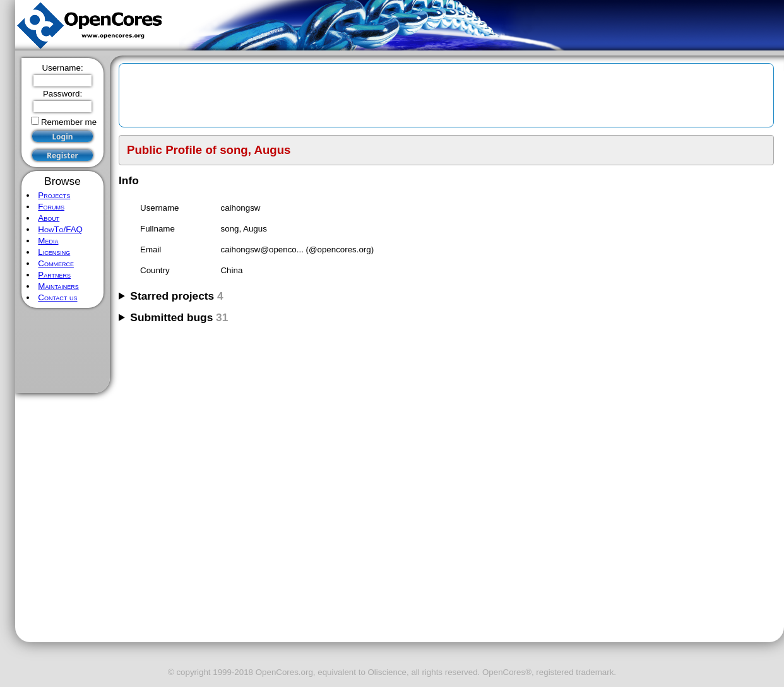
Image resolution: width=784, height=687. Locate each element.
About (49, 218)
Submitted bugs (179, 317)
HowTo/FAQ (60, 229)
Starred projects (176, 296)
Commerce (56, 263)
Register (62, 156)
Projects (54, 195)
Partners (54, 275)
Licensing (54, 252)
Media (48, 241)
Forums (51, 207)
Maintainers (58, 286)
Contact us (57, 297)
